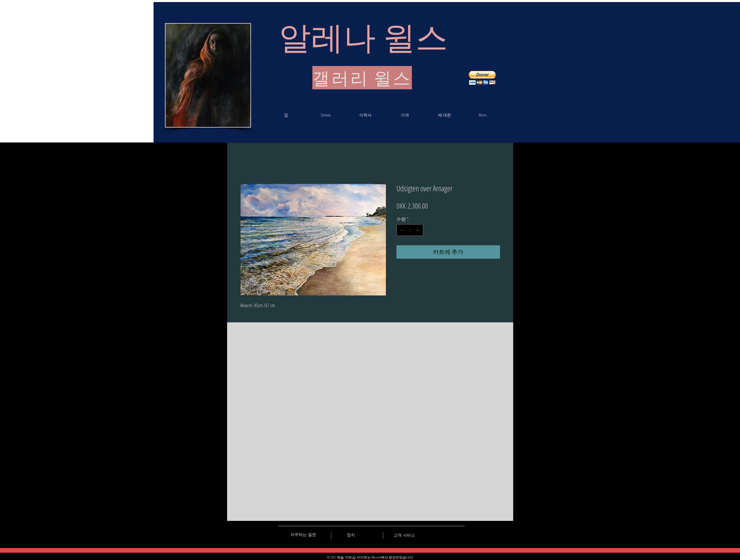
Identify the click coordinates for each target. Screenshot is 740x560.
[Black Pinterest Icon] (450, 535)
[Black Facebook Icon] (440, 535)
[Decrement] (401, 230)
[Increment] (418, 230)
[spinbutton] (410, 230)
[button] (482, 78)
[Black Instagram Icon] (460, 535)
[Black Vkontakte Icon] (430, 535)
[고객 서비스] (404, 535)
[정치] (351, 535)
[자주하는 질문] (303, 535)
